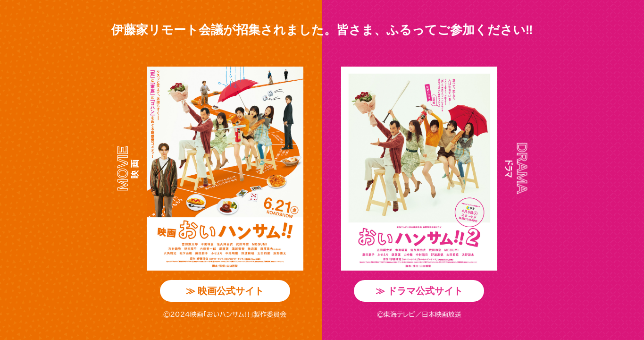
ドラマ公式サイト (419, 291)
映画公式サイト (225, 291)
